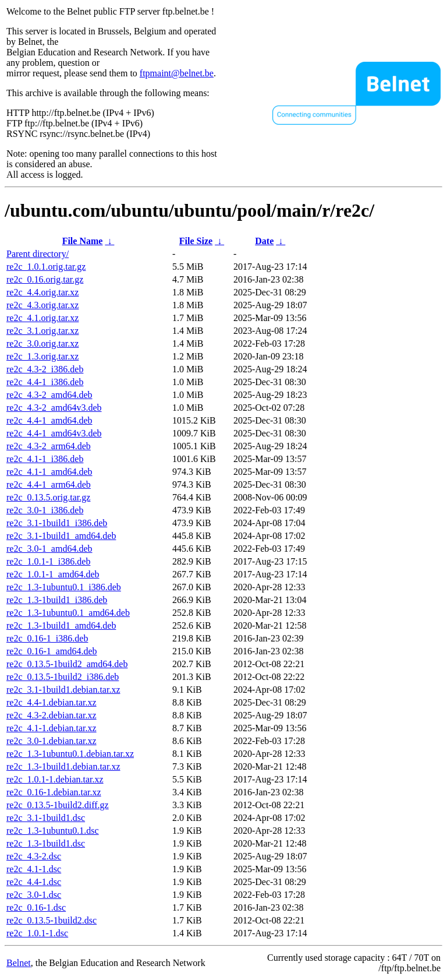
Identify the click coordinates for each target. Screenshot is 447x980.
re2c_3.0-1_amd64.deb (49, 549)
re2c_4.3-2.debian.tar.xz (52, 715)
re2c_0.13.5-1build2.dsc (52, 920)
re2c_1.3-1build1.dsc (46, 843)
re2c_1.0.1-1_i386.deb (48, 561)
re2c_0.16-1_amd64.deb (52, 651)
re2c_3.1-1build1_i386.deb (57, 523)
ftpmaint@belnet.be (177, 73)
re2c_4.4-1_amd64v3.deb (54, 433)
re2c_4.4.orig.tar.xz (42, 292)
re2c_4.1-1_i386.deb (45, 459)
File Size (196, 241)
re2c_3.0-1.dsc (34, 895)
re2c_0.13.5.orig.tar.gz (48, 497)
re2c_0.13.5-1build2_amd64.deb (67, 664)
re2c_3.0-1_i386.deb (45, 510)
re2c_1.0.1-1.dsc (37, 933)
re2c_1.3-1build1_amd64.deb (61, 625)
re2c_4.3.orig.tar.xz (42, 305)
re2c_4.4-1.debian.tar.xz (52, 702)
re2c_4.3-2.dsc (34, 856)
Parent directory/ (38, 254)
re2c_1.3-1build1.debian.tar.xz (63, 766)
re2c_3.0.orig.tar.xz (42, 343)
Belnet (19, 963)
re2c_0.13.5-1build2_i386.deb (63, 677)
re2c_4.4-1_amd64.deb (49, 420)
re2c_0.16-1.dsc (36, 907)
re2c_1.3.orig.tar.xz (42, 356)
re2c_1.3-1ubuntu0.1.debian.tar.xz (70, 754)
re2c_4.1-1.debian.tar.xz (52, 728)
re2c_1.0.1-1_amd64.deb (53, 574)
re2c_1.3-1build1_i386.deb (57, 600)
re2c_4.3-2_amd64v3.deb (54, 408)
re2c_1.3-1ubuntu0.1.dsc (53, 831)
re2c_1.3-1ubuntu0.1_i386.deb (64, 587)
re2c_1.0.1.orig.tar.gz (46, 267)
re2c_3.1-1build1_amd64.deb (61, 536)
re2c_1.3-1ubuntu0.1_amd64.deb (68, 613)
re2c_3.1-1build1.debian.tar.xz (63, 690)
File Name (83, 241)
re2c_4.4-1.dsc (34, 882)
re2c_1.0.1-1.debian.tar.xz (55, 779)
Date (264, 241)
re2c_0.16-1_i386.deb (47, 638)
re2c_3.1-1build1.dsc (46, 818)
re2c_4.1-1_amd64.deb (49, 472)
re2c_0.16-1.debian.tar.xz (54, 792)
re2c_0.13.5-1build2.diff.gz (58, 805)
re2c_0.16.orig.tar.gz (45, 279)
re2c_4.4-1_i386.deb (45, 382)
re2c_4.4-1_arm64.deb (49, 484)
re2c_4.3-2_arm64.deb (49, 446)
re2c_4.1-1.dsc (34, 869)
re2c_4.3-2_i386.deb (45, 369)
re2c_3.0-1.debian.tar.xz (52, 741)
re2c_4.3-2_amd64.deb (49, 395)
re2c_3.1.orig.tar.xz (42, 331)
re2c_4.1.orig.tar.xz (42, 318)
